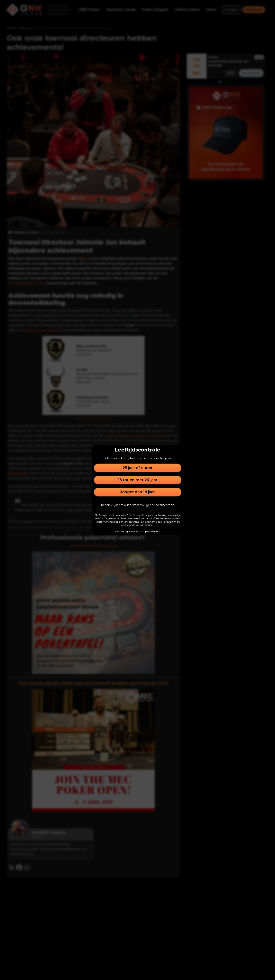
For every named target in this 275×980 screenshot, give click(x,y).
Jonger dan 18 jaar (137, 492)
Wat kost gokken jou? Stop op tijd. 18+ (137, 531)
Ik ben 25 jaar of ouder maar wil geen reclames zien (138, 505)
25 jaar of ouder (138, 468)
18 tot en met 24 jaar (138, 480)
